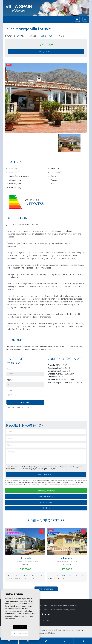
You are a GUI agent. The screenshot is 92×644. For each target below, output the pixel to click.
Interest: (10, 380)
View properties (46, 589)
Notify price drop (46, 51)
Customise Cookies (20, 633)
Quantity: (10, 369)
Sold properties (69, 630)
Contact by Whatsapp (46, 491)
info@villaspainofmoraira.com (64, 605)
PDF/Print (46, 508)
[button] (25, 395)
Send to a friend (46, 502)
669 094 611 (43, 605)
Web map (58, 630)
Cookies (49, 630)
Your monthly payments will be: (19, 407)
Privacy (42, 630)
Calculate (25, 402)
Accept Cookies (20, 627)
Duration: (10, 390)
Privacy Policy (72, 467)
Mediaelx (52, 633)
